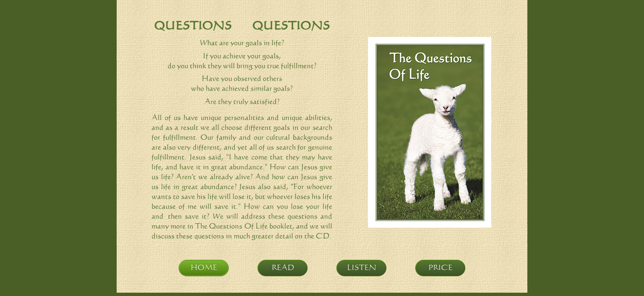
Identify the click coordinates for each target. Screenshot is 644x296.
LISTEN (362, 268)
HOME (204, 268)
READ (283, 268)
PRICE (440, 268)
